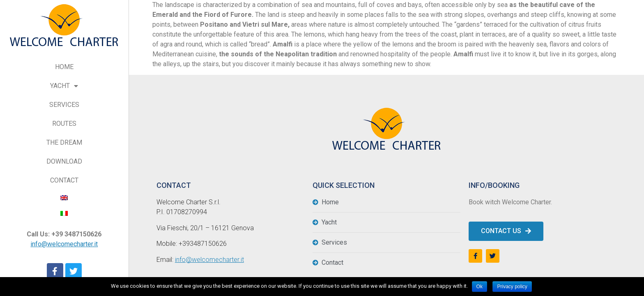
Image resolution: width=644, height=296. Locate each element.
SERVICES (64, 105)
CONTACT (64, 180)
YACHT (64, 86)
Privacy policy (512, 287)
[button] (506, 231)
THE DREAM (64, 142)
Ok (480, 287)
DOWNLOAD (64, 161)
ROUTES (64, 124)
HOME (64, 67)
